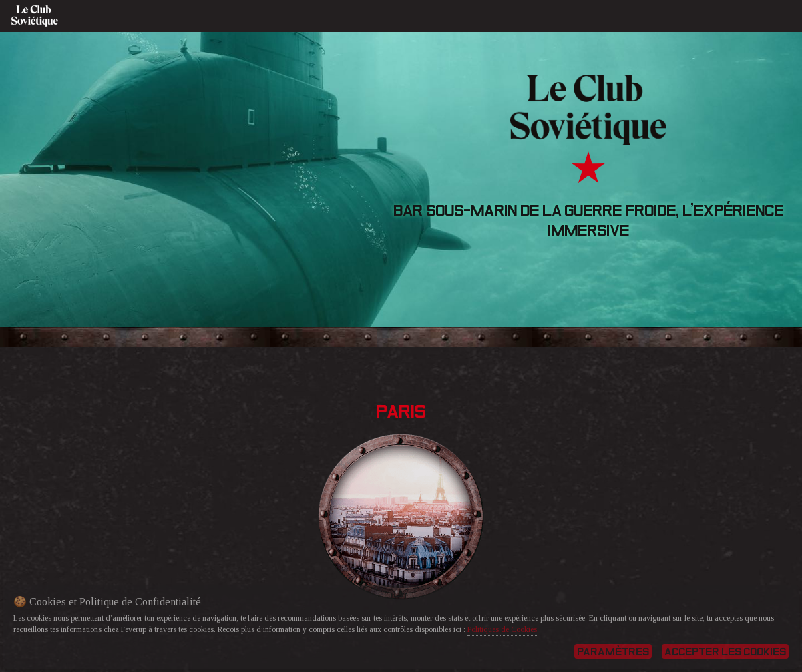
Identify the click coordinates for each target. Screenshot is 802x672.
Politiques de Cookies (502, 629)
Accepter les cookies (725, 651)
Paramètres (613, 651)
